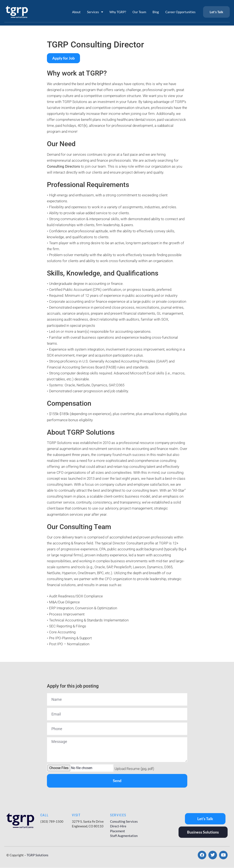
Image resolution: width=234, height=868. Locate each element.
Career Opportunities (180, 12)
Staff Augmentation (124, 836)
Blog (156, 12)
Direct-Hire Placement (118, 829)
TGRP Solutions (38, 855)
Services (95, 12)
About (76, 12)
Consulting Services (124, 821)
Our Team (139, 12)
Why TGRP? (118, 12)
